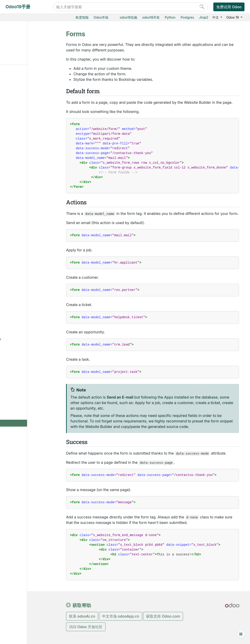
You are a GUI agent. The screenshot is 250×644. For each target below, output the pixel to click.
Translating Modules (31, 491)
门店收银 (18, 103)
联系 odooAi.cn (82, 616)
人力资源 (18, 180)
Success (15, 56)
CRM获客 (19, 110)
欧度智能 (82, 17)
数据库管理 (20, 211)
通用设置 (18, 201)
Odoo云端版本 (22, 225)
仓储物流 (18, 131)
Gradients (27, 426)
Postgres (187, 17)
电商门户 (18, 96)
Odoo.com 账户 (24, 275)
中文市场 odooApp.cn (121, 616)
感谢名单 (19, 522)
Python (170, 17)
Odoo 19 (233, 17)
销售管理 (18, 89)
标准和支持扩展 (23, 260)
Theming (26, 376)
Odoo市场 (101, 17)
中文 (216, 17)
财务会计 (18, 173)
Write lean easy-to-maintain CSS (30, 308)
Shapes (25, 418)
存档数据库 (20, 254)
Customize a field (29, 317)
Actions (14, 49)
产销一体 (18, 159)
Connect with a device (32, 498)
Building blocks (31, 412)
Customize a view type (33, 325)
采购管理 (18, 124)
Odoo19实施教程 (24, 75)
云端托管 (18, 218)
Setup (24, 369)
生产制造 (18, 138)
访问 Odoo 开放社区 (86, 627)
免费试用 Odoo (229, 7)
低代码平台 (20, 194)
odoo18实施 (128, 17)
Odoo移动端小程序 (26, 268)
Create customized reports (30, 475)
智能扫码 (18, 152)
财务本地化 (24, 484)
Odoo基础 (19, 82)
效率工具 (18, 187)
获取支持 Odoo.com (163, 616)
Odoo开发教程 (23, 285)
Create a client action (32, 332)
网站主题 (22, 362)
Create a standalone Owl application (34, 341)
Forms (24, 440)
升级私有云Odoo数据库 (33, 505)
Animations (28, 432)
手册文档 (18, 536)
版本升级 (18, 246)
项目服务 (18, 166)
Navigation (27, 390)
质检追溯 (18, 145)
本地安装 (18, 240)
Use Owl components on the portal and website (34, 353)
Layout (24, 383)
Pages (24, 397)
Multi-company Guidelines (27, 463)
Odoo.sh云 (20, 232)
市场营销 (18, 117)
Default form (18, 41)
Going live (27, 454)
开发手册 (18, 512)
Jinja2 (204, 17)
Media (24, 404)
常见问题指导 (21, 299)
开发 (15, 529)
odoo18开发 (151, 17)
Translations (28, 447)
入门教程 (18, 292)
